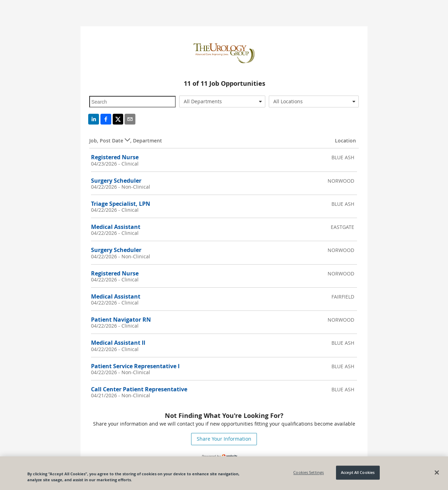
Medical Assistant (116, 227)
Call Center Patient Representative (139, 389)
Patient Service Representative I (135, 366)
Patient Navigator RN (121, 320)
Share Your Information (224, 439)
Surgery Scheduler (116, 181)
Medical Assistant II (118, 343)
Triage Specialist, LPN (121, 204)
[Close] (437, 472)
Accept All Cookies (358, 473)
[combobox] (222, 101)
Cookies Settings (309, 473)
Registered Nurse (115, 157)
